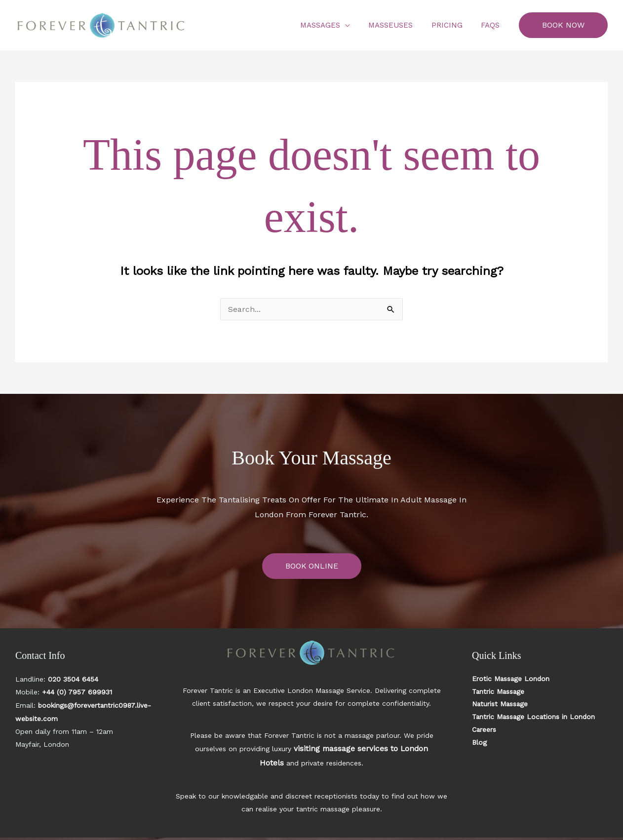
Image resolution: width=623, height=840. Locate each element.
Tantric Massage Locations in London (535, 718)
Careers (484, 730)
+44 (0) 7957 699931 (77, 692)
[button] (563, 25)
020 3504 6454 (73, 679)
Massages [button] (333, 25)
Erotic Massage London (511, 679)
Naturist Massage (501, 705)
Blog (480, 743)
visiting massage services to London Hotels (354, 748)
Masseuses (400, 25)
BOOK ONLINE (311, 566)
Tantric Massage (499, 692)
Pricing (452, 25)
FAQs (492, 25)
